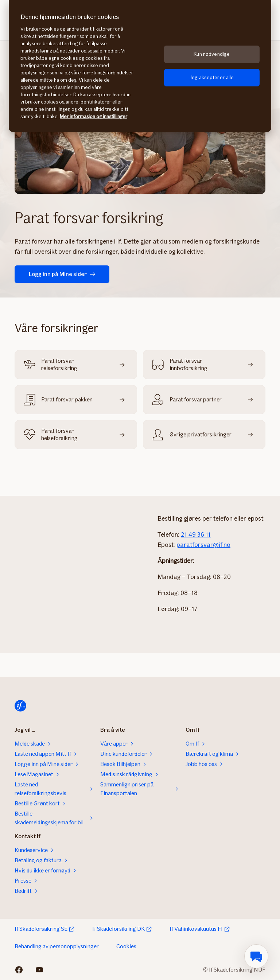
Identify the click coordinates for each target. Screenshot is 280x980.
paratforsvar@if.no (203, 545)
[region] (140, 66)
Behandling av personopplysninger (57, 946)
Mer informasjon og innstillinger (94, 116)
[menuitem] (256, 956)
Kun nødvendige (212, 54)
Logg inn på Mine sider (62, 274)
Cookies (126, 946)
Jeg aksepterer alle (212, 77)
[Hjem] (20, 706)
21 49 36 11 (196, 534)
